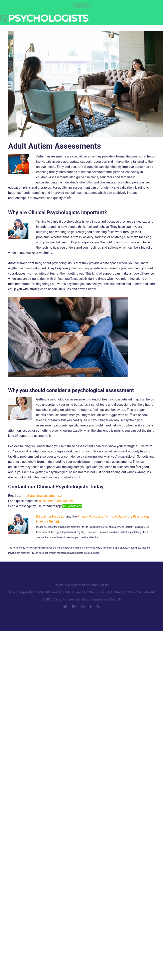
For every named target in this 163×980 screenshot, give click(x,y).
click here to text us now (56, 501)
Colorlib (115, 599)
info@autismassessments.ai (42, 496)
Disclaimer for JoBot (51, 516)
